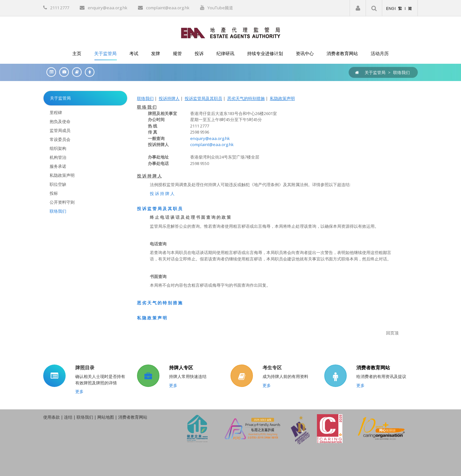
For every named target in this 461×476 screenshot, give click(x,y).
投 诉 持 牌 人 (162, 193)
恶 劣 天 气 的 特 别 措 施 (160, 303)
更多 (79, 391)
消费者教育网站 (373, 367)
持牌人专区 (181, 367)
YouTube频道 (220, 8)
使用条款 (52, 417)
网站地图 (106, 417)
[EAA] (231, 32)
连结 (68, 417)
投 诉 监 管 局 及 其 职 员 (160, 209)
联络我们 (401, 72)
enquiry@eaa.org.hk (108, 8)
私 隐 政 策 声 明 (152, 318)
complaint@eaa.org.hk (168, 8)
